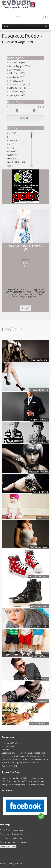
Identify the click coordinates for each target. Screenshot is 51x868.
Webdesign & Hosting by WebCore (11, 863)
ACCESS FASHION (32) (15, 140)
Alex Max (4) (12, 151)
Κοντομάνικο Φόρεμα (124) (18, 84)
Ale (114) (10, 148)
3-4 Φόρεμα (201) (15, 81)
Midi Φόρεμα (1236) (16, 73)
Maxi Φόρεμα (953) (15, 77)
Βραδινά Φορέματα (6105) (18, 66)
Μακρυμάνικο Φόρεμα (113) (19, 88)
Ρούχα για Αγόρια (6, 834)
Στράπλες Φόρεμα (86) (17, 95)
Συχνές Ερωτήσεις (16, 838)
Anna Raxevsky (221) (15, 159)
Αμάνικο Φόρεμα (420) (17, 91)
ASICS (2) (10, 166)
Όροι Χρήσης (4, 838)
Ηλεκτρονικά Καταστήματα (21, 842)
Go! (47, 17)
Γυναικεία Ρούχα (17, 830)
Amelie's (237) (13, 155)
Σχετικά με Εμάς (5, 842)
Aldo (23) (10, 144)
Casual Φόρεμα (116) (16, 63)
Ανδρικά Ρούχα (5, 830)
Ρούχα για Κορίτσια (20, 834)
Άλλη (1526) (11, 133)
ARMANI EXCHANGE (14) (16, 162)
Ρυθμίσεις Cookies (8, 847)
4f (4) (9, 137)
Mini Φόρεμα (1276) (16, 70)
